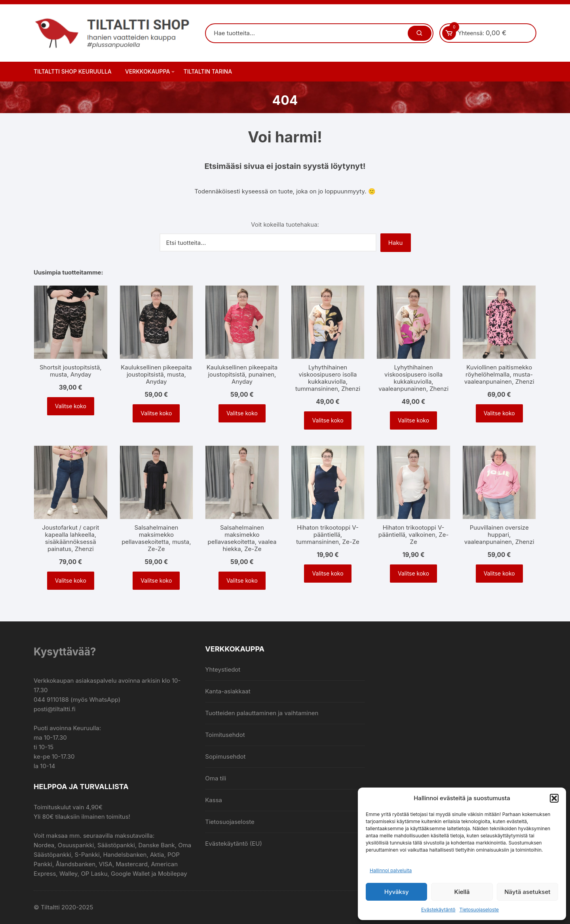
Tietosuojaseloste (479, 910)
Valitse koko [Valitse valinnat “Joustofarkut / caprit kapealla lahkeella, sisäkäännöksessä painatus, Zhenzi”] (71, 580)
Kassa (214, 800)
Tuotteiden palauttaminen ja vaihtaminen (262, 713)
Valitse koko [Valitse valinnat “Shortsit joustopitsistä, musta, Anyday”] (71, 406)
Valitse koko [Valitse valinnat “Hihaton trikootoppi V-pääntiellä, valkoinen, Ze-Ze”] (413, 573)
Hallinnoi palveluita (391, 870)
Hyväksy (397, 892)
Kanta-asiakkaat (228, 691)
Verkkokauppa (150, 72)
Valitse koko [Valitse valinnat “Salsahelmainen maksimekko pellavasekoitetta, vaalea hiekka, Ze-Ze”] (242, 580)
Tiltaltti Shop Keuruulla (73, 71)
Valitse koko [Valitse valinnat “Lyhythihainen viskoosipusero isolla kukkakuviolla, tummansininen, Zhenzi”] (328, 420)
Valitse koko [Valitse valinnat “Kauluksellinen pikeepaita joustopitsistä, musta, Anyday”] (156, 413)
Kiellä (462, 892)
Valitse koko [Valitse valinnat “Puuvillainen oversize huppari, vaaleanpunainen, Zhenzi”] (499, 573)
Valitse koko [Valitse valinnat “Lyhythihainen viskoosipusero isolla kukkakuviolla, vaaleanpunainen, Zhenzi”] (413, 420)
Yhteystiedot (223, 669)
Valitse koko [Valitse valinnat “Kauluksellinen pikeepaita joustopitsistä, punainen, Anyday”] (242, 413)
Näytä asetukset (527, 892)
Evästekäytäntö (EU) (234, 844)
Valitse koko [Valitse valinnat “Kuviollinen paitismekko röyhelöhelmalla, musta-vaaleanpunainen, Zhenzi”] (499, 413)
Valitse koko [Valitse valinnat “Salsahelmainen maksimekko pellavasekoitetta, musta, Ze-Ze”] (156, 580)
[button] (554, 798)
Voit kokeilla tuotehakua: (285, 224)
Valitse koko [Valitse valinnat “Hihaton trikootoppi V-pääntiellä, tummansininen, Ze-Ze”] (328, 573)
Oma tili (216, 778)
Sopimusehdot (225, 756)
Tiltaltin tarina (208, 71)
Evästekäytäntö (438, 910)
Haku (396, 243)
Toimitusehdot (225, 735)
